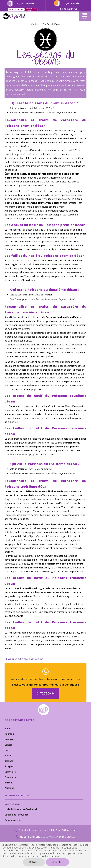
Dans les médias (13, 820)
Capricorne (10, 777)
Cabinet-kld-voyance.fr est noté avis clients (45, 830)
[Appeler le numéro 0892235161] (23, 9)
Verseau (9, 783)
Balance (9, 761)
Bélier (8, 729)
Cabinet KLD (38, 24)
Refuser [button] (34, 862)
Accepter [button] (57, 862)
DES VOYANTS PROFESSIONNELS (46, 837)
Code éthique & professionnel (21, 809)
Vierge (8, 756)
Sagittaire (10, 772)
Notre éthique (12, 804)
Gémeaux (10, 739)
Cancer (8, 745)
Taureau (9, 734)
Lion (7, 750)
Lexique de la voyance (16, 815)
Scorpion (9, 766)
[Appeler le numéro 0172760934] (68, 9)
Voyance (26, 4)
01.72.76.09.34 (45, 693)
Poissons (9, 788)
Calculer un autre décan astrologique (25, 659)
